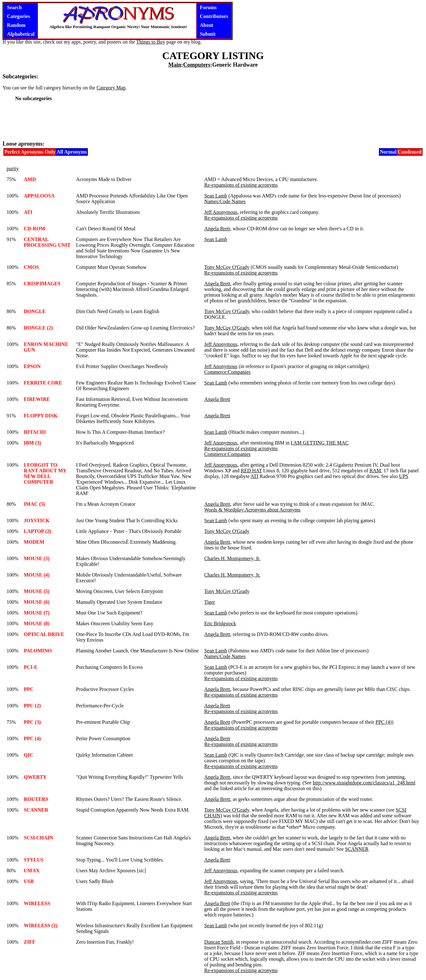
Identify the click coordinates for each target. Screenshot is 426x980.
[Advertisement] (213, 121)
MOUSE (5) (37, 591)
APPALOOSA (39, 196)
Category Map (111, 88)
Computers (197, 65)
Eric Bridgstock (220, 623)
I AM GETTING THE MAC (320, 443)
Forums (208, 7)
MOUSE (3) (37, 558)
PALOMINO (38, 651)
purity (13, 169)
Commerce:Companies (227, 372)
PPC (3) (32, 722)
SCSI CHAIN (38, 838)
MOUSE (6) (37, 602)
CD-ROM (34, 229)
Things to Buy (151, 42)
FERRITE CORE (43, 383)
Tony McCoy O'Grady (227, 267)
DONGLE (35, 311)
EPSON (32, 366)
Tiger (210, 602)
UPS (404, 476)
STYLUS (33, 860)
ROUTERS (36, 799)
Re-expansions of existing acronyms (241, 185)
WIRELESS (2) (40, 926)
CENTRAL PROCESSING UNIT (47, 242)
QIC (28, 755)
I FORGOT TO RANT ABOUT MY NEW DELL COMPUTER (45, 473)
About (207, 25)
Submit (208, 34)
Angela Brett (217, 229)
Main (175, 65)
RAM (375, 471)
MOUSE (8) (37, 623)
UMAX (32, 871)
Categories (18, 16)
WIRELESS (37, 903)
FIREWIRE (37, 399)
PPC (29, 689)
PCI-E (31, 667)
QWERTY (35, 777)
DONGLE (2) (38, 328)
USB (29, 881)
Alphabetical (21, 34)
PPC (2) (32, 706)
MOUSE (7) (37, 613)
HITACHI (35, 432)
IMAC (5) (34, 504)
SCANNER (36, 810)
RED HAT (251, 471)
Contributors (214, 16)
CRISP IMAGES (42, 284)
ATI (28, 212)
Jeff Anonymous (221, 212)
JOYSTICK (37, 520)
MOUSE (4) (37, 575)
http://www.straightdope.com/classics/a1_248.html (364, 783)
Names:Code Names (225, 201)
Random (16, 25)
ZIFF (29, 942)
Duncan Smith (219, 942)
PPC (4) (383, 722)
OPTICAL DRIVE (44, 634)
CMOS (31, 267)
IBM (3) (32, 443)
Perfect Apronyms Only (30, 152)
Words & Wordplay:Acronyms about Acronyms (252, 510)
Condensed (410, 152)
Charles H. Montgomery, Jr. (232, 558)
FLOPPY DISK (41, 416)
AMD (30, 179)
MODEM (34, 542)
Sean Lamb (216, 196)
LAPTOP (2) (37, 531)
